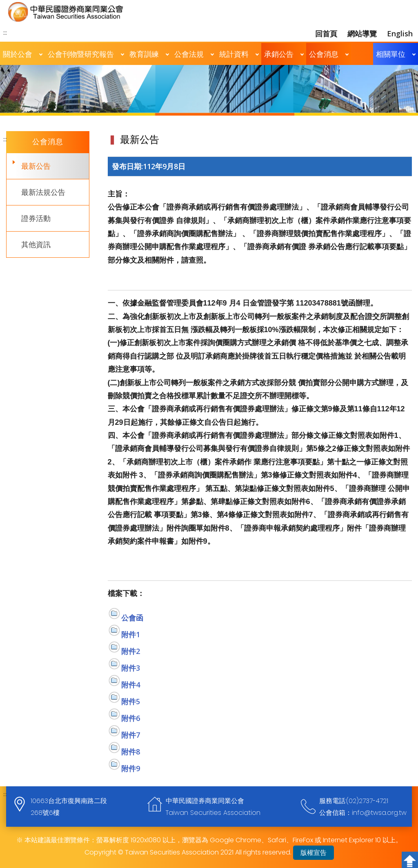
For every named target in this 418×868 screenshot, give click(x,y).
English (400, 33)
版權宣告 (313, 853)
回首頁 (326, 33)
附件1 (131, 634)
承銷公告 (279, 54)
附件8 (131, 752)
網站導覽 (362, 33)
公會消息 (324, 54)
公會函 (132, 618)
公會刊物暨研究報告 (81, 54)
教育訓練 (144, 54)
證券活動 (36, 218)
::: (5, 32)
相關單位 (391, 54)
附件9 (131, 768)
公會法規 (189, 54)
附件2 (131, 651)
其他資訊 (36, 244)
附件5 (131, 701)
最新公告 (36, 166)
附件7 (131, 735)
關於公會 (18, 54)
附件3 (131, 668)
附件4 (131, 685)
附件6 (131, 718)
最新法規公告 (43, 192)
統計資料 (234, 54)
